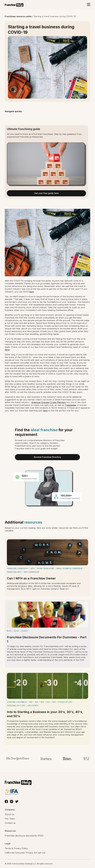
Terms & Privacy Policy (16, 848)
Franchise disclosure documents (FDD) (24, 836)
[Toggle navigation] (89, 5)
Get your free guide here (46, 193)
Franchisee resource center (19, 16)
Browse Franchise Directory (48, 457)
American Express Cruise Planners (49, 402)
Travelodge (70, 405)
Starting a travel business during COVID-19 (55, 16)
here (31, 292)
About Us (10, 814)
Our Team (10, 819)
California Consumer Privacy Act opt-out (25, 853)
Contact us (10, 823)
